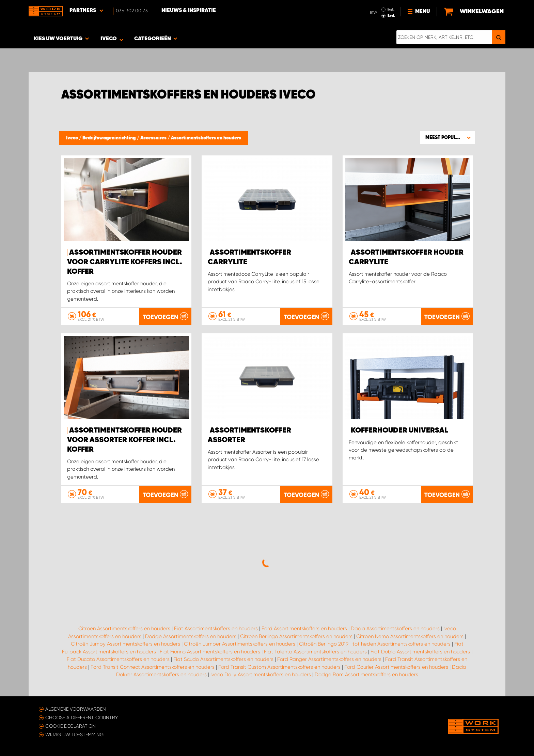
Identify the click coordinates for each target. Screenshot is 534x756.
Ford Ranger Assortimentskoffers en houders (329, 659)
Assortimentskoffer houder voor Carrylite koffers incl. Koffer (125, 262)
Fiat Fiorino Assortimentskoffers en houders (210, 652)
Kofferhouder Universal (399, 430)
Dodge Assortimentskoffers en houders (191, 636)
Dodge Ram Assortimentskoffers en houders (366, 675)
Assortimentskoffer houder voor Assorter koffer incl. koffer (124, 440)
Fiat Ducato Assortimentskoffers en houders (118, 659)
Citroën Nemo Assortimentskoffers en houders (410, 636)
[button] (447, 137)
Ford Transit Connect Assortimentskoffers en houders (153, 667)
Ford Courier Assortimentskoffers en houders (396, 667)
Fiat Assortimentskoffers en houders (216, 629)
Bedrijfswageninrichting (110, 138)
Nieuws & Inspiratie (189, 11)
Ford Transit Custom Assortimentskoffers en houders (279, 667)
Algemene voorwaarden (76, 709)
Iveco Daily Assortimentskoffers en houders (261, 675)
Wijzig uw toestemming (74, 735)
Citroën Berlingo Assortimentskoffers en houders (296, 636)
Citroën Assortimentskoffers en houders (124, 629)
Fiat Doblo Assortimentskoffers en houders (420, 652)
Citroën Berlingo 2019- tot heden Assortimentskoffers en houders (375, 644)
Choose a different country (82, 717)
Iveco (73, 138)
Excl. (391, 16)
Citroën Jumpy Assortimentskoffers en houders (125, 644)
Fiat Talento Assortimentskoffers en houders (315, 652)
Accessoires (154, 138)
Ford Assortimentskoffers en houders (304, 629)
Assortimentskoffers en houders (206, 138)
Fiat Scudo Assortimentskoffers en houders (223, 659)
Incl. (391, 10)
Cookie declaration (70, 726)
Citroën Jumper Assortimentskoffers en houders (240, 644)
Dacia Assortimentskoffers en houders (395, 629)
